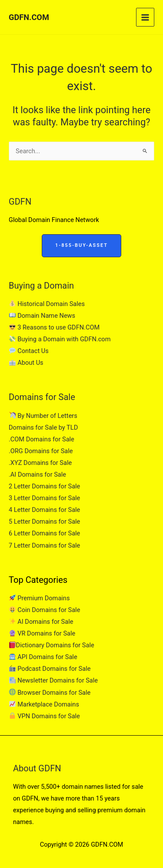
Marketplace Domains (44, 704)
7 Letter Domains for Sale (44, 545)
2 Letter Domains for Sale (44, 486)
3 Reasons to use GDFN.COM (54, 327)
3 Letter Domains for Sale (44, 498)
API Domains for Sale (43, 657)
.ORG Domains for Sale (41, 451)
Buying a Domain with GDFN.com (60, 339)
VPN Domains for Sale (45, 716)
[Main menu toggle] (145, 17)
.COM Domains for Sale (42, 439)
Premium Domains (39, 598)
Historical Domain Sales (47, 304)
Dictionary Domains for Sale (52, 645)
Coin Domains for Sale (45, 610)
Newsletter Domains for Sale (53, 680)
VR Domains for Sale (42, 633)
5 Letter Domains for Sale (44, 521)
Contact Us (29, 351)
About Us (26, 363)
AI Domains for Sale (41, 622)
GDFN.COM (29, 17)
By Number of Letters (43, 416)
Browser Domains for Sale (50, 693)
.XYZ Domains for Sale (40, 463)
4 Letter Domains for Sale (44, 510)
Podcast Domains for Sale (50, 669)
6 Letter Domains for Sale (44, 533)
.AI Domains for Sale (37, 474)
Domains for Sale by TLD (43, 427)
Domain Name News (42, 316)
